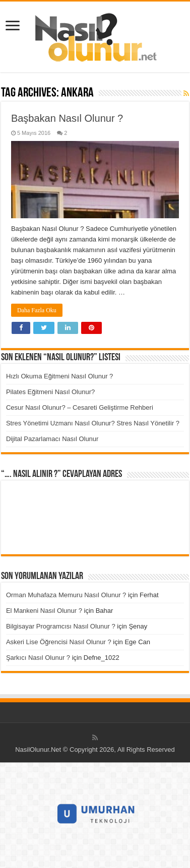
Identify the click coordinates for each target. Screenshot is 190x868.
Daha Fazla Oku (37, 310)
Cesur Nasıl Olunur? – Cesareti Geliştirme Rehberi (80, 407)
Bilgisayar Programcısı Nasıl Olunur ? (61, 626)
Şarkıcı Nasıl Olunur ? (38, 658)
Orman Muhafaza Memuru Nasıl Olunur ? (66, 595)
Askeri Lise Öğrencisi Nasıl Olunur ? (59, 642)
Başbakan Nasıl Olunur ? (67, 118)
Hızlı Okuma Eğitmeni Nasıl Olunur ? (59, 376)
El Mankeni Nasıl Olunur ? (44, 611)
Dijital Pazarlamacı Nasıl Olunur (52, 439)
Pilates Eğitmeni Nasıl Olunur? (50, 392)
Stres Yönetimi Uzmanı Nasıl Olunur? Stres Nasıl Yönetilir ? (93, 423)
